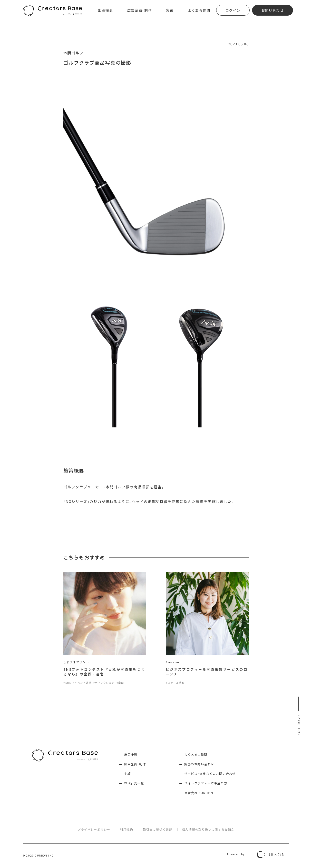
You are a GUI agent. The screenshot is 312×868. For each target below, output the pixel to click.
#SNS (67, 683)
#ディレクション (104, 683)
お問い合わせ (273, 10)
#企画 (121, 683)
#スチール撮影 (175, 683)
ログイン (233, 10)
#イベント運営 (82, 683)
